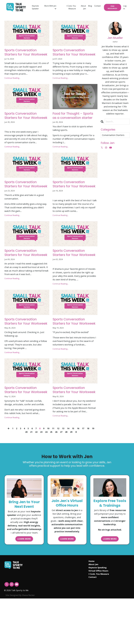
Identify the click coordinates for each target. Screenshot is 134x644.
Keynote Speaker (35, 7)
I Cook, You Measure (71, 7)
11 (53, 471)
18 (89, 471)
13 (63, 471)
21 (30, 475)
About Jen (83, 7)
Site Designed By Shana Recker (20, 641)
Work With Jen (50, 7)
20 (25, 475)
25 (51, 475)
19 (95, 471)
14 (69, 471)
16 (79, 471)
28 (67, 475)
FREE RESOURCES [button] (112, 7)
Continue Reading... (12, 85)
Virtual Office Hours (98, 616)
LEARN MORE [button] (24, 584)
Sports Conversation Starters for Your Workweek (25, 56)
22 (36, 475)
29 (72, 475)
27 (62, 475)
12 (58, 471)
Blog (90, 6)
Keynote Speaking (97, 613)
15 (74, 471)
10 (48, 471)
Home (91, 607)
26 (56, 475)
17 (84, 471)
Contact (97, 6)
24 (46, 475)
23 (41, 475)
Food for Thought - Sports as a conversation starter (73, 126)
